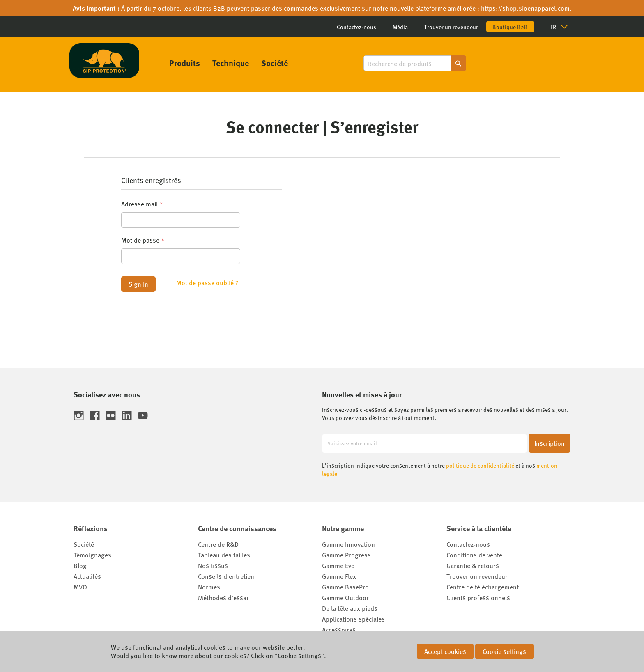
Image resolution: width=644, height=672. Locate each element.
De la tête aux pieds (350, 608)
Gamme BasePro (345, 587)
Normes (209, 587)
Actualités (87, 576)
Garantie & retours (473, 565)
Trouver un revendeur (451, 27)
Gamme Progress (346, 555)
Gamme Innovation (348, 544)
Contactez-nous (356, 27)
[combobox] (415, 63)
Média (400, 27)
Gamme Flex (339, 576)
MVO (80, 587)
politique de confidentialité (480, 465)
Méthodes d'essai (223, 597)
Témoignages (92, 555)
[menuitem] (185, 63)
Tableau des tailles (224, 555)
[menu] (229, 63)
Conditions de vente (474, 555)
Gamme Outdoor (345, 597)
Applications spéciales (353, 619)
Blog (80, 565)
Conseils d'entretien (226, 576)
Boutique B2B (510, 27)
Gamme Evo (338, 565)
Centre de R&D (218, 544)
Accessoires (339, 630)
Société (84, 544)
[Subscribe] (550, 443)
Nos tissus (213, 565)
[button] (562, 27)
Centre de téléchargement (483, 587)
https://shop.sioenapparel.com (525, 8)
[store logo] (104, 61)
